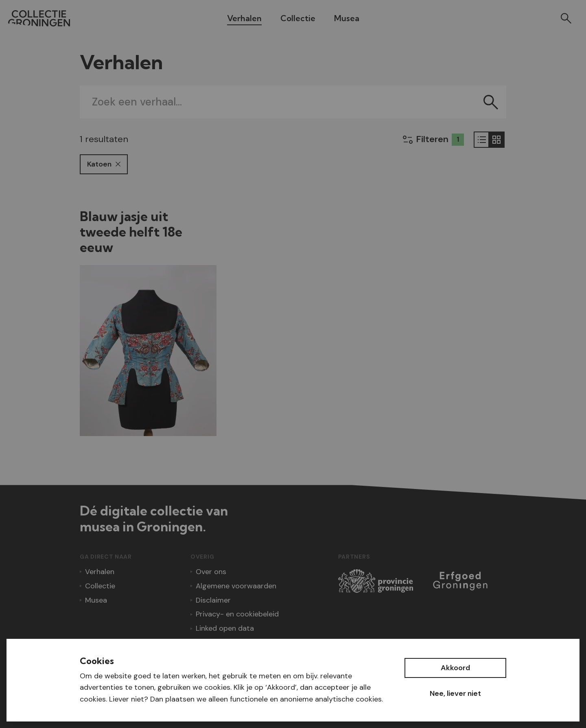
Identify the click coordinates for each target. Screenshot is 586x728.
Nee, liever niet (455, 693)
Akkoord (455, 668)
